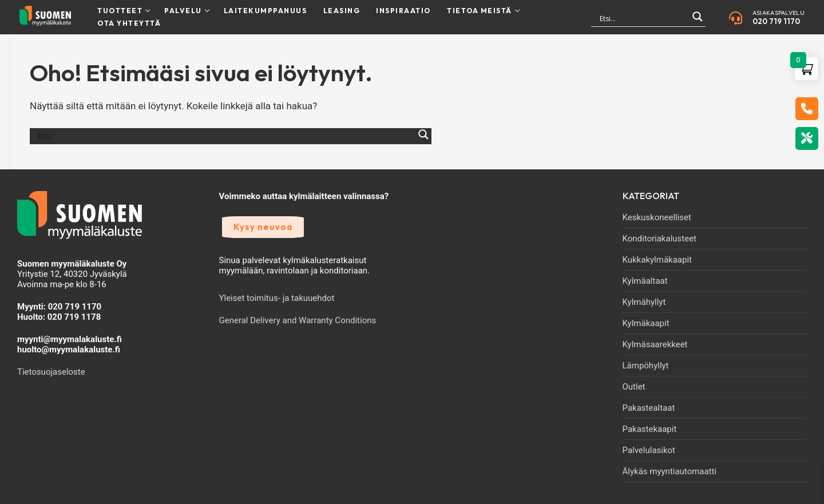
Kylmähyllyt (644, 302)
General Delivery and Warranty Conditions (298, 320)
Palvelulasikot (649, 450)
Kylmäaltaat (645, 281)
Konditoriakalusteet (660, 239)
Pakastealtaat (649, 408)
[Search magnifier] (698, 21)
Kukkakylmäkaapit (657, 260)
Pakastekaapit (650, 429)
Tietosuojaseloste (51, 372)
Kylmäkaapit (646, 323)
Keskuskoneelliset (657, 217)
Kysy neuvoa (263, 227)
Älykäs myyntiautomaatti (670, 471)
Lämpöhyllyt (646, 366)
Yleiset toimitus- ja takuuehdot (277, 298)
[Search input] (643, 18)
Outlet (634, 387)
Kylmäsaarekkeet (655, 344)
